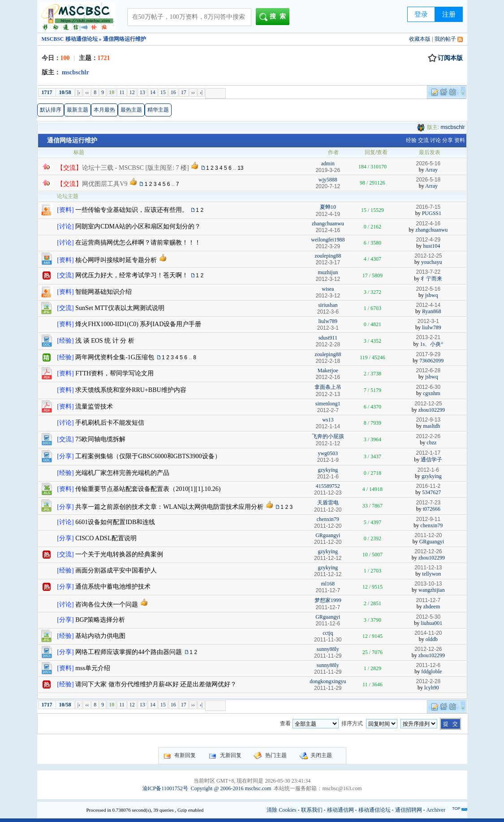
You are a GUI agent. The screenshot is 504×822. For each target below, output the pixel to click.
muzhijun (328, 272)
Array (431, 170)
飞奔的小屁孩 (328, 436)
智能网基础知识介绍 (103, 292)
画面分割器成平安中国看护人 (116, 570)
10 (112, 92)
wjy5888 (328, 180)
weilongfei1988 (328, 240)
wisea (328, 289)
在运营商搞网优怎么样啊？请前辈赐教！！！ (138, 243)
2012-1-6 (428, 470)
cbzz (431, 443)
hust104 (431, 246)
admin (328, 164)
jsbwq (432, 295)
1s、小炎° (432, 344)
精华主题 (158, 110)
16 (173, 92)
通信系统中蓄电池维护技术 (113, 587)
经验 (411, 140)
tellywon (431, 574)
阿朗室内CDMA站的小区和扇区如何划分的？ (138, 226)
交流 (423, 140)
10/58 (65, 92)
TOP (456, 809)
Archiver (436, 810)
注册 (449, 14)
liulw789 (328, 321)
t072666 (432, 509)
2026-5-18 (428, 180)
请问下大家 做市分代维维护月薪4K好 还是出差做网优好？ (156, 684)
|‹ (79, 92)
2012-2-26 (428, 436)
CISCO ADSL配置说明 (106, 538)
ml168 (328, 584)
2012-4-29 (428, 240)
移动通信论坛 (375, 810)
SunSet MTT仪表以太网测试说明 (120, 308)
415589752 (328, 486)
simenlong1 (328, 404)
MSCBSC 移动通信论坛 (70, 39)
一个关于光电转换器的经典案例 (119, 554)
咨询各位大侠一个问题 (107, 605)
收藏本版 (420, 39)
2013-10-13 (428, 584)
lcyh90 (432, 688)
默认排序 (51, 110)
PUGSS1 (432, 213)
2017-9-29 (428, 354)
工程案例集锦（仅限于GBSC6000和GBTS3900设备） (148, 456)
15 (163, 92)
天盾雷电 (328, 503)
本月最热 (104, 110)
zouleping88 (328, 256)
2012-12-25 (428, 256)
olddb (432, 639)
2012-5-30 (428, 617)
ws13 (328, 420)
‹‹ (87, 92)
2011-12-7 (428, 600)
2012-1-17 (428, 453)
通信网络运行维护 (72, 140)
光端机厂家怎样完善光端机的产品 (122, 473)
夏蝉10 (328, 207)
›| (201, 92)
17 (184, 92)
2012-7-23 (428, 503)
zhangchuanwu (328, 224)
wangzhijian (432, 590)
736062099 (431, 361)
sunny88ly (328, 649)
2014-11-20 (428, 633)
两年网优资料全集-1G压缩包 (115, 357)
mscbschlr (452, 127)
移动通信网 (340, 810)
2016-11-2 (428, 486)
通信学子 (431, 460)
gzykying (328, 470)
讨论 (435, 140)
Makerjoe (328, 370)
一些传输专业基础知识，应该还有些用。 (132, 210)
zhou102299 (432, 410)
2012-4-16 (428, 224)
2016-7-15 (428, 207)
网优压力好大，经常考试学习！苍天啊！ (132, 275)
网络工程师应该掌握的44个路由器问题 (129, 652)
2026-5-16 (428, 164)
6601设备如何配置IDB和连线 (115, 522)
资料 (460, 140)
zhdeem (432, 607)
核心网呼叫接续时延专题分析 (116, 260)
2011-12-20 (428, 535)
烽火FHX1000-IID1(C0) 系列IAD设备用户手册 (138, 324)
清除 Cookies (281, 810)
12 (132, 92)
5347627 (431, 492)
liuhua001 (431, 623)
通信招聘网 (409, 810)
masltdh (431, 426)
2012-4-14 (428, 305)
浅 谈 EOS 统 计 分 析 (105, 341)
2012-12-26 (428, 551)
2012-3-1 (428, 321)
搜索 (274, 17)
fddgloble (431, 671)
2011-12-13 (428, 568)
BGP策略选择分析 (100, 620)
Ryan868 (432, 311)
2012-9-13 (428, 420)
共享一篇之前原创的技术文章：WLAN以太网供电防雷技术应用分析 (169, 507)
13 (142, 92)
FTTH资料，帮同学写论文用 (114, 373)
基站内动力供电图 (100, 636)
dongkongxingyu (328, 681)
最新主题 (78, 110)
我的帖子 (445, 39)
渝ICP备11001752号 (165, 788)
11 (122, 92)
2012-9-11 (428, 519)
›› (193, 92)
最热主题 (131, 110)
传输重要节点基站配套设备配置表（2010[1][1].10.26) (148, 489)
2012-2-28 (428, 681)
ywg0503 (328, 453)
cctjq (328, 633)
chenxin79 (328, 519)
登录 (421, 14)
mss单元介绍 (93, 668)
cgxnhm (432, 393)
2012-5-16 (428, 289)
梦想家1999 (328, 600)
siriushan (328, 305)
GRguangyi (328, 535)
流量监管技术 (94, 407)
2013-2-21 (428, 337)
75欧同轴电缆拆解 (100, 439)
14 (153, 92)
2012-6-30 (428, 387)
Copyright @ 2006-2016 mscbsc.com (231, 788)
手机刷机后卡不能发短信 (110, 423)
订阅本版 (445, 58)
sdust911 (328, 338)
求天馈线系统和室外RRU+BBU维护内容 (131, 390)
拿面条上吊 (328, 387)
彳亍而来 (431, 279)
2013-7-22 (428, 272)
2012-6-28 (428, 370)
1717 (47, 92)
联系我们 (312, 810)
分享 (448, 140)
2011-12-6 (428, 665)
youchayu (432, 262)
